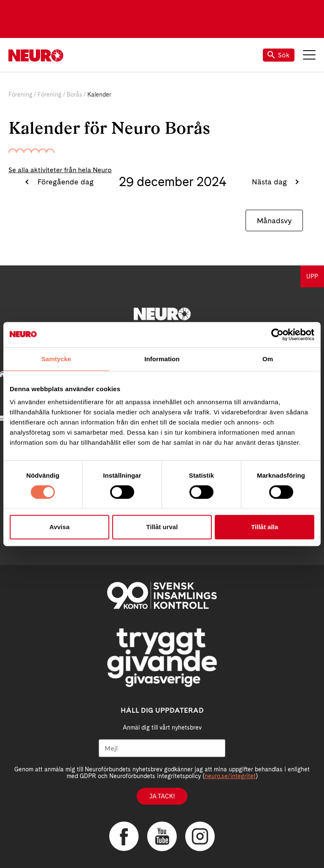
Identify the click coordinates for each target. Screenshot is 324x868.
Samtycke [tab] (56, 359)
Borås (74, 95)
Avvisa (59, 527)
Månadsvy (274, 220)
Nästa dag (270, 182)
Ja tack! (162, 796)
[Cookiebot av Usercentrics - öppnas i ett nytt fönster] (277, 335)
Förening (20, 95)
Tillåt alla (265, 527)
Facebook (124, 836)
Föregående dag (65, 182)
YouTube (162, 836)
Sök (279, 55)
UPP (312, 276)
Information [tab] (162, 359)
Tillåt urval (162, 527)
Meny (309, 55)
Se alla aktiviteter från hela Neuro (60, 170)
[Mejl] (162, 748)
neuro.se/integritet (230, 776)
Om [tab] (268, 359)
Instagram (200, 836)
